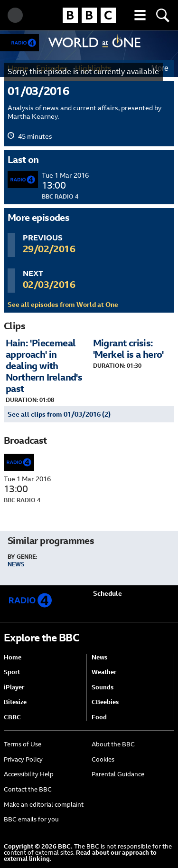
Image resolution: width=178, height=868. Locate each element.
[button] (140, 15)
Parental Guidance (118, 774)
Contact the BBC (28, 789)
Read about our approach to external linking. (80, 856)
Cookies (103, 759)
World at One (95, 42)
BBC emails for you (31, 819)
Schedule (108, 593)
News (16, 564)
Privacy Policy (23, 759)
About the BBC (113, 744)
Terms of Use (23, 744)
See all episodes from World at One (63, 305)
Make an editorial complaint (44, 805)
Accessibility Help (29, 774)
